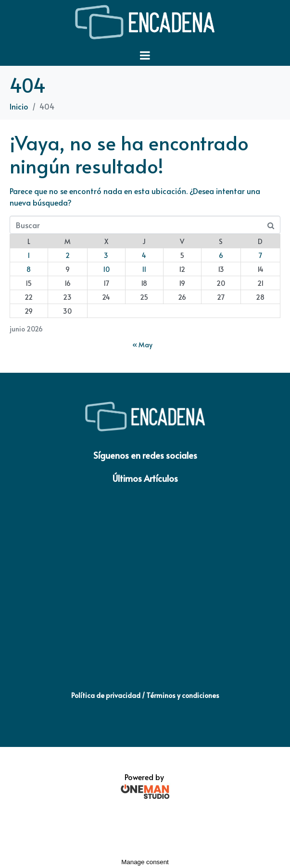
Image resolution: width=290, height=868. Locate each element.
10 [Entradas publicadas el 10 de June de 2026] (106, 269)
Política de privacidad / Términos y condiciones (145, 695)
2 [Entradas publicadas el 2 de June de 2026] (68, 255)
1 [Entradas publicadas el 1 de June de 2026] (29, 255)
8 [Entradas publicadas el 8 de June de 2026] (29, 269)
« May (142, 345)
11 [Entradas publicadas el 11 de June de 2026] (144, 269)
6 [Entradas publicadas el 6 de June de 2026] (221, 255)
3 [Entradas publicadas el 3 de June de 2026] (106, 255)
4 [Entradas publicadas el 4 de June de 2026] (144, 255)
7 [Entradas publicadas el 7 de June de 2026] (260, 255)
